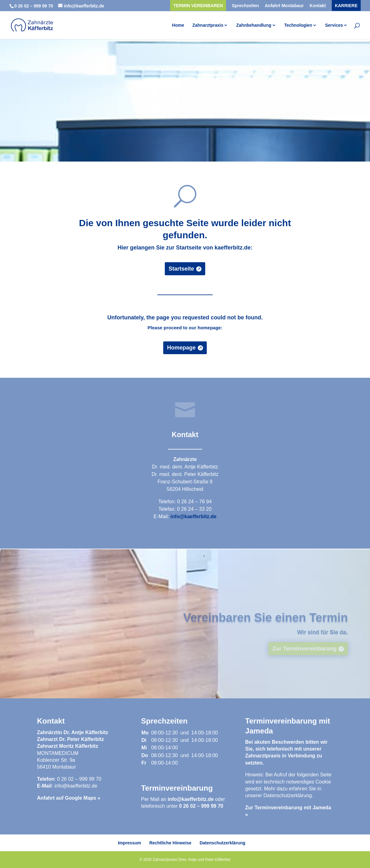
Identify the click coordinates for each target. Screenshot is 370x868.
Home (178, 25)
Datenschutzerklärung (288, 795)
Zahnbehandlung (254, 25)
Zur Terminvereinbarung (305, 654)
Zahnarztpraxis (208, 25)
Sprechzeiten (245, 6)
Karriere (346, 6)
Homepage (181, 348)
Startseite (181, 269)
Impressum (129, 843)
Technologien (298, 25)
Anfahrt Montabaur (284, 6)
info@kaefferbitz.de (193, 516)
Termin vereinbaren (198, 6)
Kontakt (318, 6)
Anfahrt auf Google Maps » (69, 798)
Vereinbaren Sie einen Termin (265, 623)
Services (334, 25)
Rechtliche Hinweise (170, 843)
